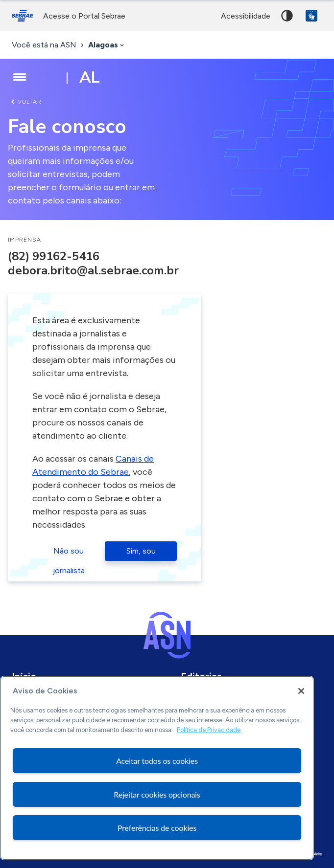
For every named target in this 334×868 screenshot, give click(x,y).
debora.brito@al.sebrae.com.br (93, 270)
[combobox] (107, 45)
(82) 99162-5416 (54, 256)
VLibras (311, 16)
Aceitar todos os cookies (157, 761)
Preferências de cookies (157, 828)
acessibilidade (246, 16)
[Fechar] (301, 691)
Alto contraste (287, 16)
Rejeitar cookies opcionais (157, 794)
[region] (157, 768)
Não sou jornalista (69, 554)
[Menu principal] (20, 77)
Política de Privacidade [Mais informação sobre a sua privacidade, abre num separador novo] (209, 730)
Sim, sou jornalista (141, 554)
